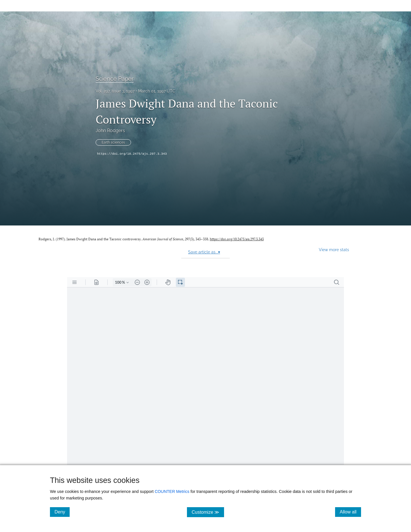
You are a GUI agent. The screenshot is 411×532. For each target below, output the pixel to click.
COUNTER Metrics (172, 491)
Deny (62, 512)
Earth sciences (113, 142)
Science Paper (115, 79)
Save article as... (204, 252)
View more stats (334, 250)
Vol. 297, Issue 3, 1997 (115, 91)
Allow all (350, 512)
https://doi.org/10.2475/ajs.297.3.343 (132, 154)
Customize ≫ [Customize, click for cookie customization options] (208, 512)
